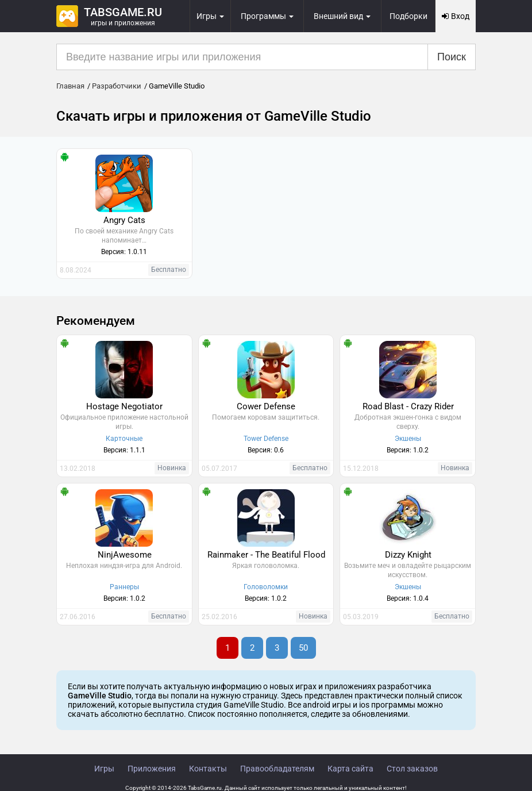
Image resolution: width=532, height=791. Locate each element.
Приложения (152, 769)
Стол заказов (412, 769)
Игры (104, 769)
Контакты (208, 769)
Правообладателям (277, 769)
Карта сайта (350, 769)
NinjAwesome (125, 555)
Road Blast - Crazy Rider (408, 406)
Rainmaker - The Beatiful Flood (266, 555)
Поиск (452, 57)
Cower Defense (266, 406)
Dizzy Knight (408, 555)
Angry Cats (124, 220)
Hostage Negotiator (124, 406)
